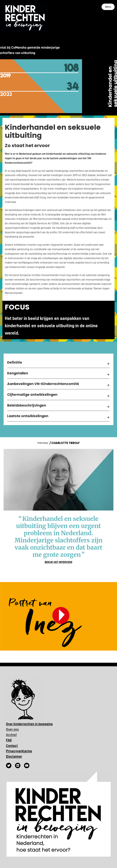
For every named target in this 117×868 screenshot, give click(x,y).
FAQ (9, 740)
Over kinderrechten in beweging (29, 724)
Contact (12, 746)
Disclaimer (14, 756)
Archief (11, 735)
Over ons (12, 729)
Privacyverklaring (19, 751)
